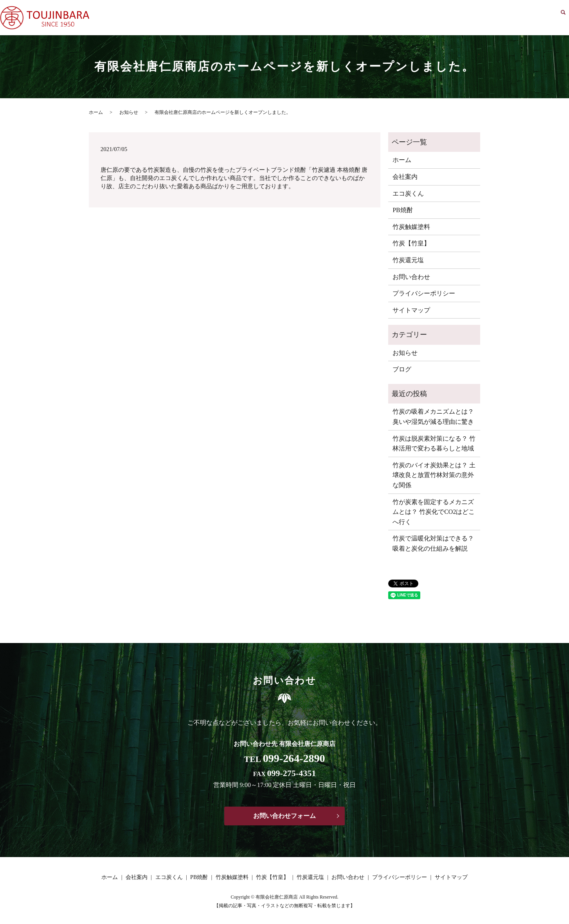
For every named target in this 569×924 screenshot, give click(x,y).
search (563, 18)
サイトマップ (411, 310)
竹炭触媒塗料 (420, 18)
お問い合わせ (538, 18)
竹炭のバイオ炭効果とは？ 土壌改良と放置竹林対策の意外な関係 (434, 475)
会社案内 (323, 18)
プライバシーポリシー (424, 293)
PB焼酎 (387, 18)
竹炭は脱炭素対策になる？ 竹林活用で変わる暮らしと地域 (434, 444)
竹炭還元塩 (500, 18)
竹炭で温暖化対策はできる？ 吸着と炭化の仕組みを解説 (433, 543)
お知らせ (129, 112)
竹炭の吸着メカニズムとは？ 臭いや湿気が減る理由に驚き (433, 417)
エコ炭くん (356, 18)
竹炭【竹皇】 (461, 18)
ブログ (402, 369)
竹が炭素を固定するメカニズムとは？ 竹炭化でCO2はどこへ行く (434, 512)
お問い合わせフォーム (284, 816)
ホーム (296, 18)
